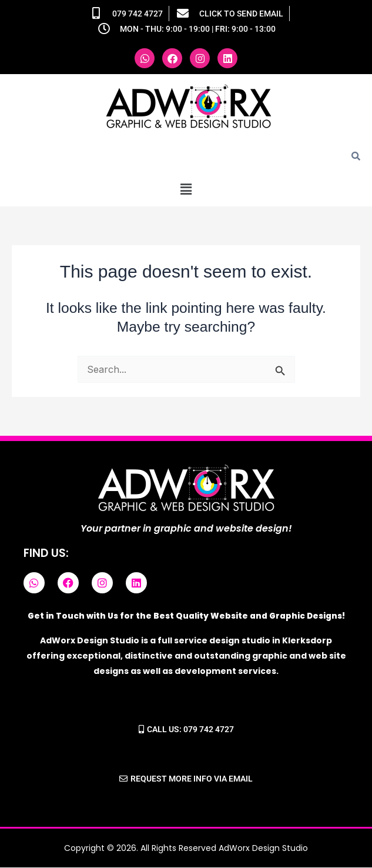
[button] (186, 189)
